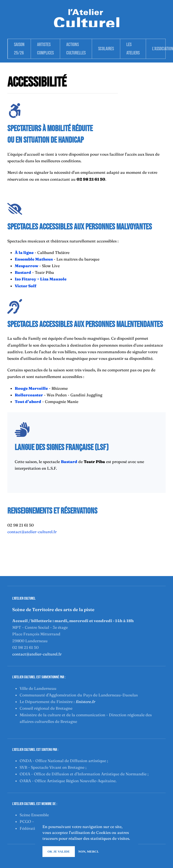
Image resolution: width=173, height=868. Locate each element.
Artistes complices (45, 49)
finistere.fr (85, 702)
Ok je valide (59, 851)
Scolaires (106, 49)
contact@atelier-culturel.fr (32, 532)
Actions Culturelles (76, 49)
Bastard (23, 272)
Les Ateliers (133, 49)
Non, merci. (88, 851)
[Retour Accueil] (87, 18)
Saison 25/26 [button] (19, 49)
